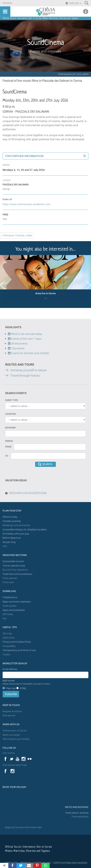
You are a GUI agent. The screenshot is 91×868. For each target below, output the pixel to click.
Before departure (12, 538)
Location (10, 414)
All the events (19, 344)
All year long (9, 542)
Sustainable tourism (13, 561)
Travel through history (25, 376)
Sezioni (7, 3)
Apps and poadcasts (14, 610)
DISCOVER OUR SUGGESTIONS (28, 493)
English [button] (75, 3)
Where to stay (10, 517)
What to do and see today (25, 334)
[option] (45, 279)
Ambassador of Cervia (15, 731)
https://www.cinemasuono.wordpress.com (26, 204)
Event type (11, 400)
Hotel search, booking (77, 813)
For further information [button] (24, 156)
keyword (10, 428)
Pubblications (10, 597)
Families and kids (12, 521)
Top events (17, 348)
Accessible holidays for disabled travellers (25, 530)
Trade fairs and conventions (17, 574)
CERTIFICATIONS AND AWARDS (70, 863)
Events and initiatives (46, 51)
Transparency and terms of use (19, 650)
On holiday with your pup (16, 534)
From (8, 447)
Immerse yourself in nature (28, 370)
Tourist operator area (14, 566)
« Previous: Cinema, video (17, 235)
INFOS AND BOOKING (76, 807)
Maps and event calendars (17, 602)
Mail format (27, 682)
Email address (10, 669)
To (7, 456)
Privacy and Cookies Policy (17, 642)
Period (9, 441)
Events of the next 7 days (26, 339)
